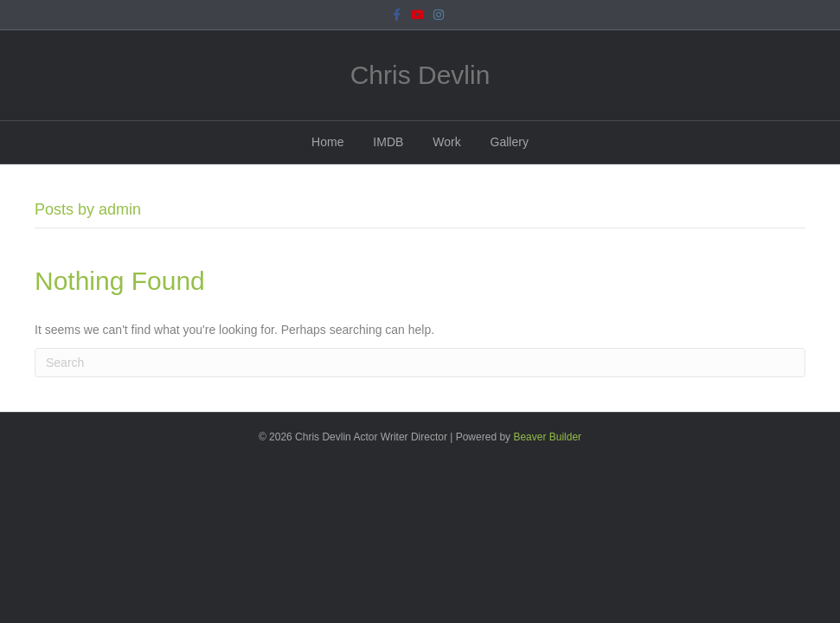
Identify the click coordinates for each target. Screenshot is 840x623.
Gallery (510, 142)
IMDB (388, 142)
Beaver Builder (547, 437)
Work (446, 142)
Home (327, 142)
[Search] (420, 363)
